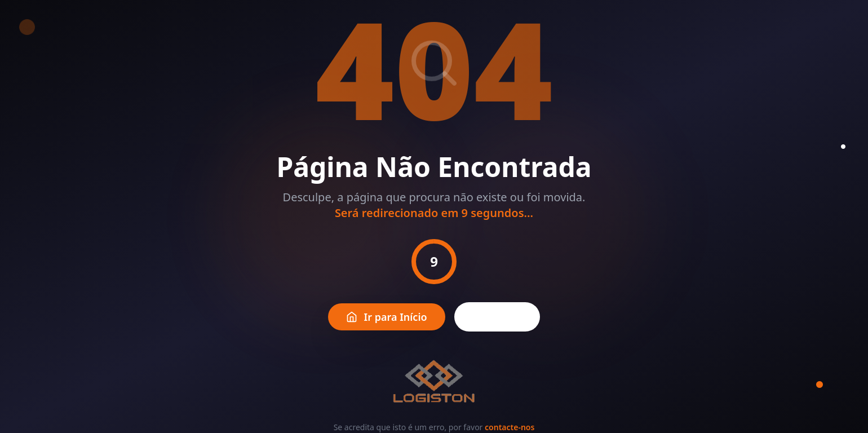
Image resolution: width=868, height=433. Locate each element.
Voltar (497, 317)
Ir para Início (387, 317)
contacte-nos (510, 427)
